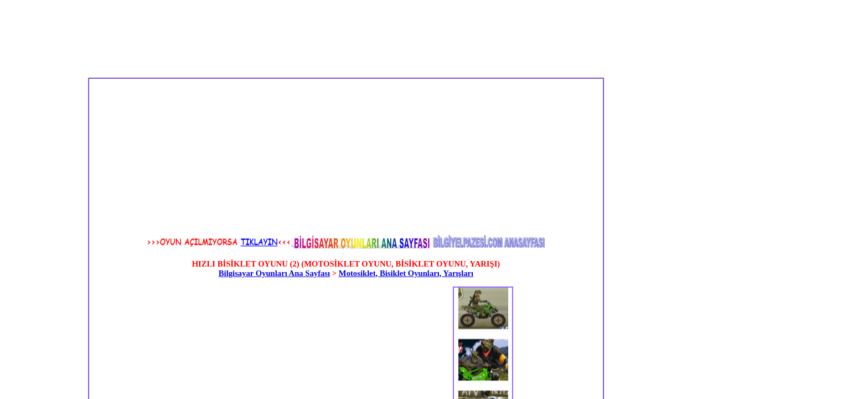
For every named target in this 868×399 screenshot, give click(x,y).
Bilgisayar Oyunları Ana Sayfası (274, 273)
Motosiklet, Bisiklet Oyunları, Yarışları (406, 273)
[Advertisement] (246, 156)
